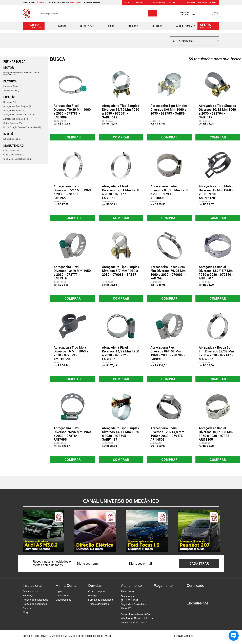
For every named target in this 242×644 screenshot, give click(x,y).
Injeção (131, 26)
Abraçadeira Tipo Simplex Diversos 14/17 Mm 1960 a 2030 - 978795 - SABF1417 (121, 435)
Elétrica (155, 26)
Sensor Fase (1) (11, 90)
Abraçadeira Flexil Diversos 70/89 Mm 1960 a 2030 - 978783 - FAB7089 (72, 111)
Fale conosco (128, 593)
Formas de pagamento (101, 602)
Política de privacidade (35, 602)
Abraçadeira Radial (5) (14, 110)
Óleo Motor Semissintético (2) (18, 159)
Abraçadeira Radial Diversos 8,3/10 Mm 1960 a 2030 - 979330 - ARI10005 (169, 192)
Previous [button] (20, 533)
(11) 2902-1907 (130, 602)
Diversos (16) (10, 102)
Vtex (213, 638)
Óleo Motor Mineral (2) (14, 155)
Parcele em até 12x (65, 3)
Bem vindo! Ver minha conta (184, 13)
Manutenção (13, 146)
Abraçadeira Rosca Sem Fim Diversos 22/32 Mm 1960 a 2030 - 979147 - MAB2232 (216, 354)
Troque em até (34, 3)
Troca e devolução (99, 606)
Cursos (139, 3)
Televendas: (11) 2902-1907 (163, 3)
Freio (109, 26)
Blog (127, 3)
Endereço (28, 597)
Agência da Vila (200, 638)
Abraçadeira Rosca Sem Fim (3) (19, 115)
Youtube (207, 611)
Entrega (93, 597)
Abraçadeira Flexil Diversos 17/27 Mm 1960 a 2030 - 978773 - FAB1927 (72, 192)
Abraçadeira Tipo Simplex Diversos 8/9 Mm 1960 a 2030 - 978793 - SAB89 (169, 110)
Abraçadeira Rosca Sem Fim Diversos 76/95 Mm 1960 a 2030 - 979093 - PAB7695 (168, 273)
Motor (60, 26)
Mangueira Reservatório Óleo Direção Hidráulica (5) (22, 74)
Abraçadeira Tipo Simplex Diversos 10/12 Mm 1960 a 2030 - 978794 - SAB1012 (217, 111)
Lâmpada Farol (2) (12, 86)
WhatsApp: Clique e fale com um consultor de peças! (137, 620)
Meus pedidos (63, 602)
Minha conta (62, 597)
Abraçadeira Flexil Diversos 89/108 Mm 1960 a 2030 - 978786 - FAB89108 (168, 354)
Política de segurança (35, 606)
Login (59, 593)
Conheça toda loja (33, 26)
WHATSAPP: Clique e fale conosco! (199, 3)
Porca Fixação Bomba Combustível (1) (22, 127)
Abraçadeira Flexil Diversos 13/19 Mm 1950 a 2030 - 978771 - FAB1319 (72, 273)
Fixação (9, 97)
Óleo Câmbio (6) (11, 150)
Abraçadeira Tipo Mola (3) (16, 119)
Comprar (73, 137)
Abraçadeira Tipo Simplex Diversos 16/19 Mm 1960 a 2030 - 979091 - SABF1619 (121, 111)
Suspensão (85, 26)
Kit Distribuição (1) (12, 139)
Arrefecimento (183, 26)
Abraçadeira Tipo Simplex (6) (17, 106)
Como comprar (97, 593)
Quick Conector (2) (13, 123)
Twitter (201, 611)
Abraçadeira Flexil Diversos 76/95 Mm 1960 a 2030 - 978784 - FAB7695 (72, 435)
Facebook (189, 611)
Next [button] (222, 533)
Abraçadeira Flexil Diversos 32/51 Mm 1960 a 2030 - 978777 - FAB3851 (121, 192)
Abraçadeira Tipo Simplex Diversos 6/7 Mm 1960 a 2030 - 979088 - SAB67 (121, 272)
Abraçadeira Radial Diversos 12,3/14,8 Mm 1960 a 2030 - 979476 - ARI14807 (168, 435)
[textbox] (96, 13)
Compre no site (92, 3)
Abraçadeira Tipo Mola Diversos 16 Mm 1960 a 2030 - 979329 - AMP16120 (71, 354)
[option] (44, 533)
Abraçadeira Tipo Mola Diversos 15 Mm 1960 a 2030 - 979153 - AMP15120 (216, 192)
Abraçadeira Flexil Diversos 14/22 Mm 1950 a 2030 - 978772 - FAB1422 (121, 354)
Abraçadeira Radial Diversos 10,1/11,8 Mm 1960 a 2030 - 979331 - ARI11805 (216, 435)
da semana (209, 26)
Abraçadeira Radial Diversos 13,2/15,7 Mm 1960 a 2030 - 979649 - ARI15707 (216, 273)
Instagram (195, 611)
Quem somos (30, 593)
